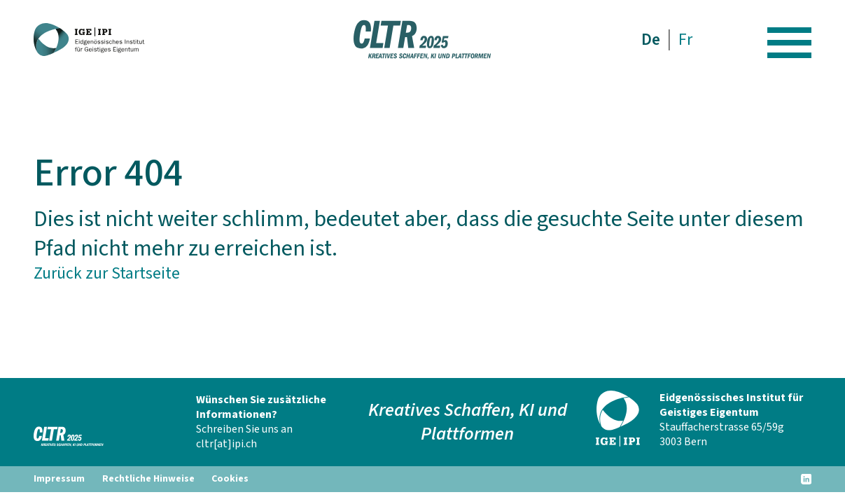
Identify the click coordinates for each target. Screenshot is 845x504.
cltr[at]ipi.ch (226, 444)
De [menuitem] (651, 40)
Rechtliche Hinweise (148, 479)
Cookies (230, 479)
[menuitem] (651, 40)
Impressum (59, 479)
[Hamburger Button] (789, 40)
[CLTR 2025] (94, 40)
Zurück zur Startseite (107, 273)
